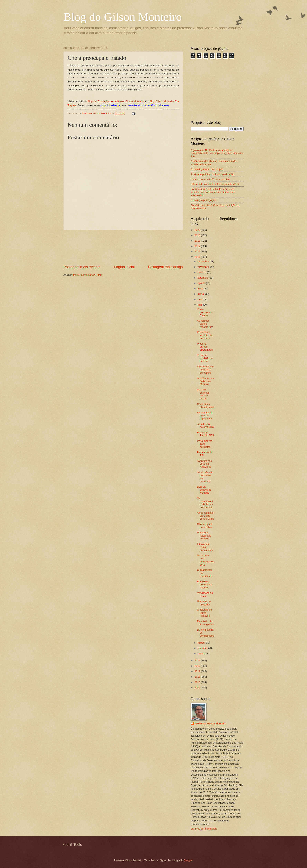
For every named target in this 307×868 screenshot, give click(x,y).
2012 (198, 671)
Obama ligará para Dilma (205, 526)
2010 (198, 682)
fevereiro (203, 648)
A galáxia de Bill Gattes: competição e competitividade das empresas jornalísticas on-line (217, 153)
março (201, 643)
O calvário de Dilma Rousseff (204, 613)
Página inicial (124, 267)
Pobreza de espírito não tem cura (205, 335)
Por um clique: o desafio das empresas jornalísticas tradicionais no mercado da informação (213, 192)
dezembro (204, 261)
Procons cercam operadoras (205, 347)
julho (201, 288)
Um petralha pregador (204, 603)
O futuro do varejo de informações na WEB (215, 184)
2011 (198, 677)
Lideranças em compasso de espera (205, 370)
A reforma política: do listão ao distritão (212, 174)
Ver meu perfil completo (204, 829)
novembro (204, 267)
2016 (198, 251)
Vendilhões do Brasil (205, 594)
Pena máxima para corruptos (205, 444)
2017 (198, 246)
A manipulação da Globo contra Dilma (205, 516)
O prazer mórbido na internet (205, 358)
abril (200, 305)
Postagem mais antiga (165, 267)
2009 (198, 687)
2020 (198, 230)
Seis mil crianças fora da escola (203, 394)
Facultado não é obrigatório (205, 623)
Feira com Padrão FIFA (205, 434)
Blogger (188, 860)
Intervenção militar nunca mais (205, 547)
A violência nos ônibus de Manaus (205, 381)
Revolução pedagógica (204, 200)
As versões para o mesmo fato (205, 324)
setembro (203, 278)
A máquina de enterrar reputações (205, 415)
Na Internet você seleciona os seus (205, 560)
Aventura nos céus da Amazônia (204, 464)
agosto (202, 283)
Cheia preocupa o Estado (205, 312)
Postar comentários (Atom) (88, 275)
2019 (198, 235)
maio (201, 299)
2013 (198, 666)
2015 (198, 257)
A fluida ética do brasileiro (205, 425)
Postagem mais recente (82, 267)
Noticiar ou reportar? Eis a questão (210, 179)
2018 (198, 241)
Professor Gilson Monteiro (210, 724)
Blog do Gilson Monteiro (123, 17)
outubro (202, 272)
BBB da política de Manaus (204, 490)
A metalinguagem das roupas (207, 169)
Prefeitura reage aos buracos (204, 536)
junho (201, 294)
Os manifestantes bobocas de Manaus (205, 503)
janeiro (202, 654)
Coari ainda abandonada (205, 405)
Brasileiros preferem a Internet (205, 585)
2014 (198, 660)
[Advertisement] (123, 248)
